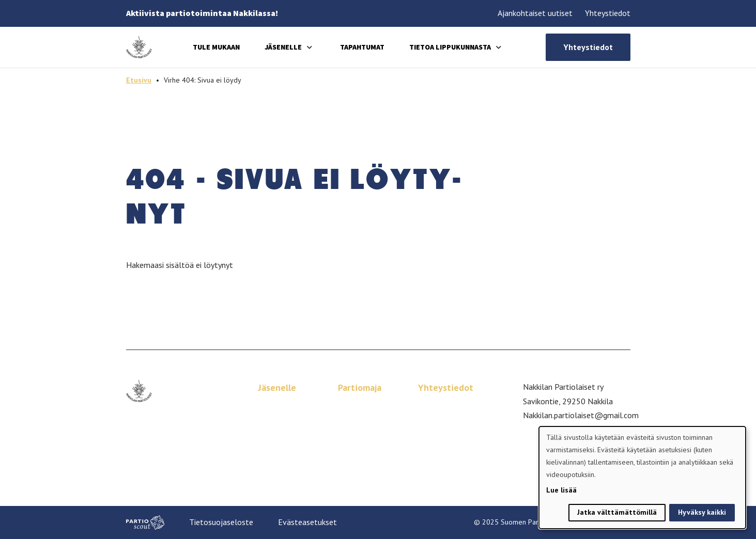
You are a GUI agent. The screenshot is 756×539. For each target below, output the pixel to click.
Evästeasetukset (307, 522)
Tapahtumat (362, 47)
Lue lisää (561, 490)
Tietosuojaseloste (221, 522)
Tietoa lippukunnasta (450, 47)
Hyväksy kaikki (702, 512)
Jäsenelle (283, 47)
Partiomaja (360, 387)
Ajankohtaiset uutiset (535, 13)
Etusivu (139, 80)
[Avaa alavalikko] (310, 47)
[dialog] (642, 478)
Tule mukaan (216, 47)
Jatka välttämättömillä (617, 512)
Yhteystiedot (608, 13)
